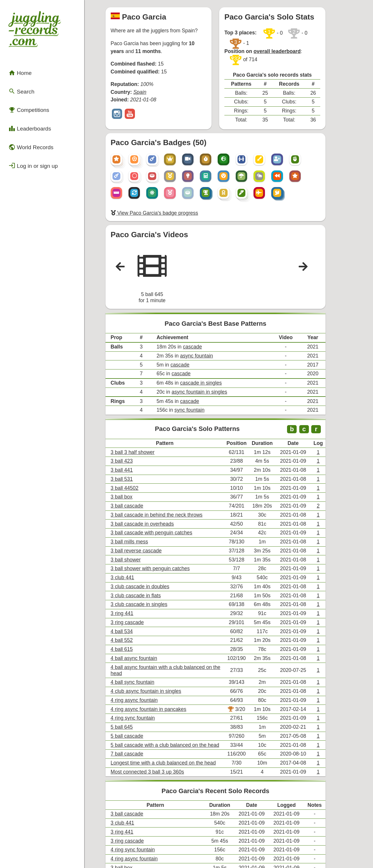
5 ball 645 (131, 643)
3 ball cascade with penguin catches (159, 478)
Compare (131, 814)
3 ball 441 (131, 423)
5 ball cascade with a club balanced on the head (171, 659)
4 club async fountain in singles (153, 612)
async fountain (200, 322)
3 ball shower (135, 502)
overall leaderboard (290, 36)
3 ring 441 (132, 549)
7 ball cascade (136, 667)
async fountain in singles (202, 354)
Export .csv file (136, 832)
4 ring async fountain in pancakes (156, 628)
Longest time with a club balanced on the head (169, 675)
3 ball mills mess (138, 486)
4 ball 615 (131, 581)
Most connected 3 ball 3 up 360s (155, 683)
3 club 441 (132, 518)
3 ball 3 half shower (141, 407)
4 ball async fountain (142, 588)
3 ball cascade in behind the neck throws (163, 463)
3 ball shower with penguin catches (157, 510)
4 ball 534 (131, 565)
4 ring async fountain (143, 620)
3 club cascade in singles (147, 541)
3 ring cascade (136, 557)
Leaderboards (25, 108)
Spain (148, 81)
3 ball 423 (131, 415)
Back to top (233, 851)
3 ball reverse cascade (145, 494)
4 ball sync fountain (141, 604)
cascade (196, 314)
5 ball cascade (136, 651)
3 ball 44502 (134, 439)
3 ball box (131, 447)
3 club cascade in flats (144, 533)
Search (19, 76)
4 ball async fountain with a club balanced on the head (177, 596)
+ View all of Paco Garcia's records (233, 799)
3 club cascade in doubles (148, 525)
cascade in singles (204, 346)
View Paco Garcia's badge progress (161, 187)
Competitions (25, 92)
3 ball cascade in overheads (150, 470)
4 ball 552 (131, 573)
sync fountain (193, 370)
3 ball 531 (131, 431)
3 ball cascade (136, 455)
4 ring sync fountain (141, 636)
